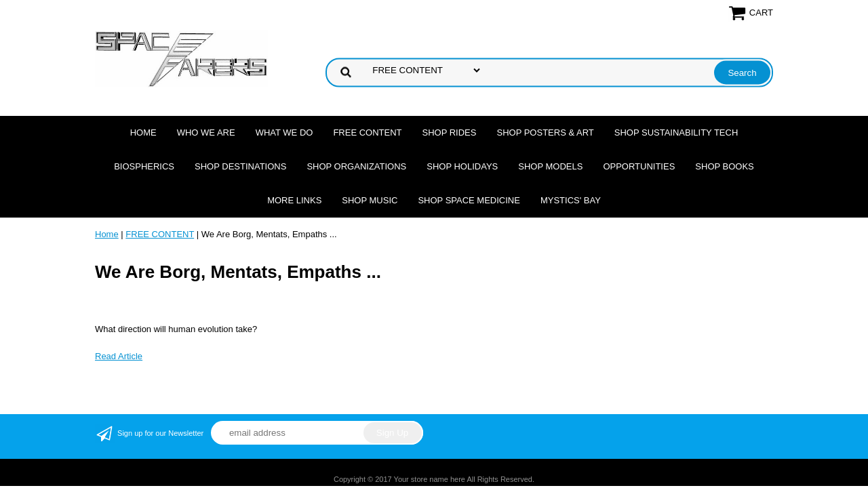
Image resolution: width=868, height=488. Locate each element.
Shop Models (550, 166)
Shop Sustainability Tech (676, 133)
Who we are (206, 133)
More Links (294, 200)
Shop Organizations (356, 166)
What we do (284, 133)
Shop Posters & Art (545, 133)
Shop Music (370, 200)
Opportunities (639, 166)
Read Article (119, 356)
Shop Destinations (240, 166)
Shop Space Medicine (469, 200)
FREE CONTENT (367, 133)
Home (143, 133)
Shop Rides (450, 133)
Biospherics (144, 166)
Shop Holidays (462, 166)
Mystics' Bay (571, 200)
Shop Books (724, 166)
